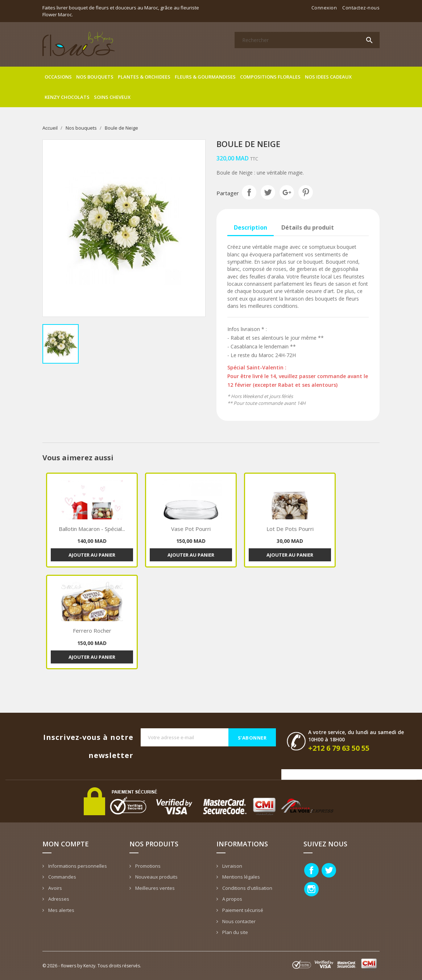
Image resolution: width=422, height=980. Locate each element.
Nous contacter (238, 921)
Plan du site (235, 932)
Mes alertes (61, 910)
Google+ (287, 192)
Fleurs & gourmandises (205, 77)
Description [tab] (251, 227)
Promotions (147, 866)
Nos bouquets (95, 77)
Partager (249, 192)
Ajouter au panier (92, 555)
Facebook (311, 870)
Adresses (58, 899)
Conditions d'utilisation (247, 888)
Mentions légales (241, 877)
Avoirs (55, 888)
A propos (232, 899)
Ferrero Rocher (92, 631)
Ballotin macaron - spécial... (92, 529)
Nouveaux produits (156, 877)
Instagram (311, 889)
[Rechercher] (307, 40)
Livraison (232, 866)
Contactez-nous (361, 8)
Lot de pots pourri (290, 529)
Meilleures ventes (154, 888)
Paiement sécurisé (242, 910)
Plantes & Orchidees (144, 77)
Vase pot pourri (191, 529)
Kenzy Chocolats (67, 97)
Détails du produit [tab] (308, 227)
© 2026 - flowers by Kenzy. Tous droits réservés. (92, 966)
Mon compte (66, 844)
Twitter (329, 870)
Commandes (62, 877)
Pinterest (306, 192)
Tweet (268, 192)
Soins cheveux (112, 97)
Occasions (58, 77)
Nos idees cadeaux (328, 77)
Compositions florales (270, 77)
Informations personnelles (77, 866)
